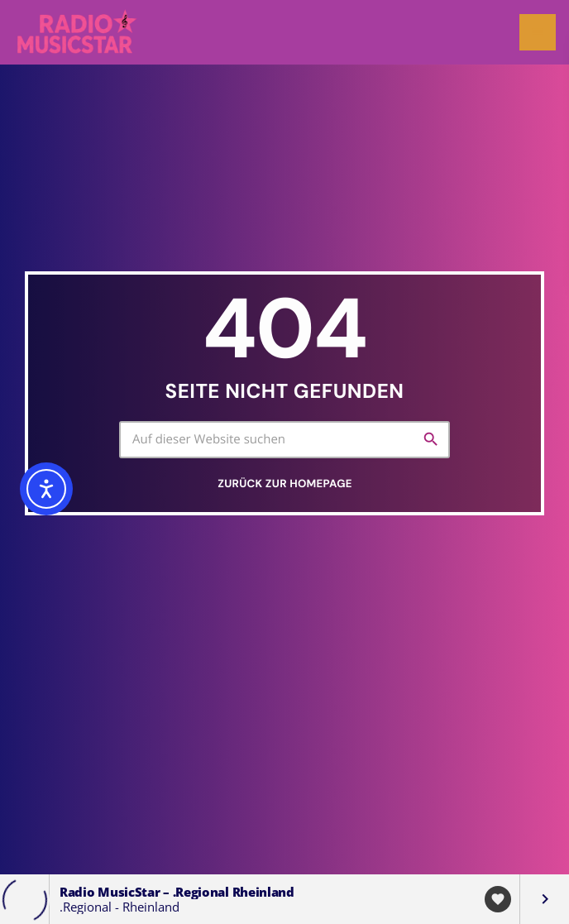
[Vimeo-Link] (78, 32)
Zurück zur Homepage (284, 484)
